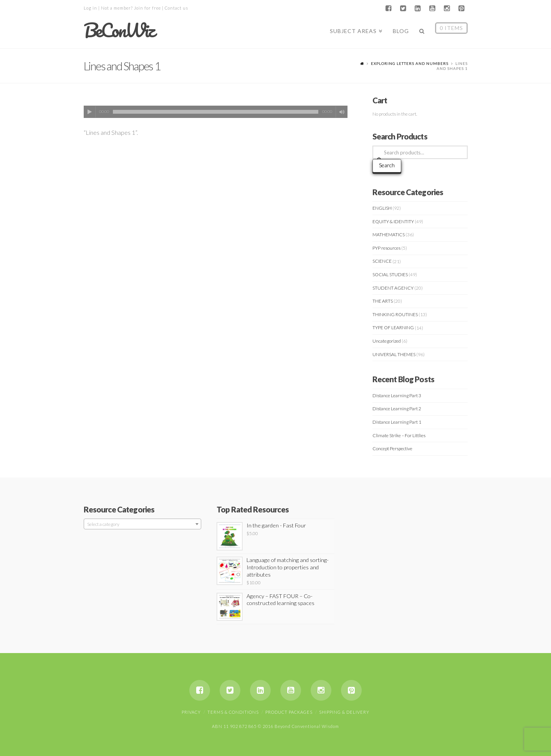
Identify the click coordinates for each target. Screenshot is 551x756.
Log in (90, 8)
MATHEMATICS (389, 235)
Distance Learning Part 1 (397, 422)
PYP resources (386, 248)
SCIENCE (382, 261)
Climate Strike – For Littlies (399, 435)
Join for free (147, 8)
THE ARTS (383, 301)
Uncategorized (387, 341)
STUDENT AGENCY (393, 288)
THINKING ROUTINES (395, 314)
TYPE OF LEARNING (393, 327)
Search (387, 165)
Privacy (191, 712)
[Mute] (342, 112)
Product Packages (289, 712)
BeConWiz (119, 30)
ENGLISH (382, 208)
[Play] (90, 112)
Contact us (176, 8)
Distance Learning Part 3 (397, 395)
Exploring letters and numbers (410, 63)
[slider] (216, 112)
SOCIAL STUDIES (390, 274)
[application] (216, 112)
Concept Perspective (392, 448)
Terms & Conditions (233, 712)
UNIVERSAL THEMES (394, 354)
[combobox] (143, 524)
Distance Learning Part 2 (397, 409)
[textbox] (143, 524)
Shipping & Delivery (344, 712)
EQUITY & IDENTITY (393, 221)
